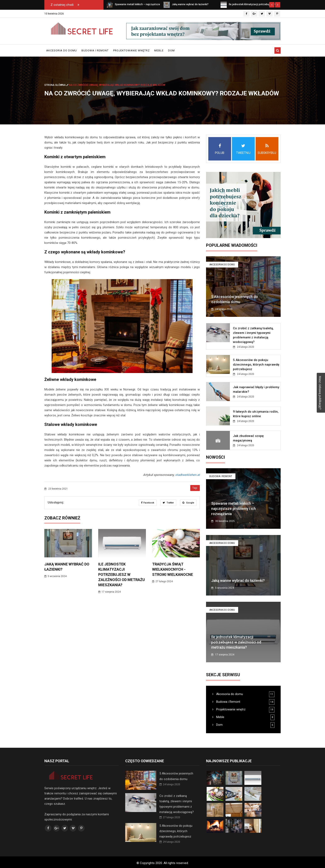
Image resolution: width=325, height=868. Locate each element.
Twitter (168, 503)
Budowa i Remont (95, 50)
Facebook (147, 503)
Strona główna (57, 85)
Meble (159, 50)
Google (188, 503)
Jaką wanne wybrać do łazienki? (238, 580)
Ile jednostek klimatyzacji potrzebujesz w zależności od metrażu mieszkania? (122, 574)
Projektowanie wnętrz (131, 50)
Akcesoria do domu (62, 50)
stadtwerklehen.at (187, 475)
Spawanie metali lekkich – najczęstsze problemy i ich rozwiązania (233, 509)
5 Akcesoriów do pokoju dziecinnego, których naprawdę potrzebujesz (256, 365)
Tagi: (195, 488)
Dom (171, 50)
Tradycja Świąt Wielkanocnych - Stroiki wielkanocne (173, 569)
